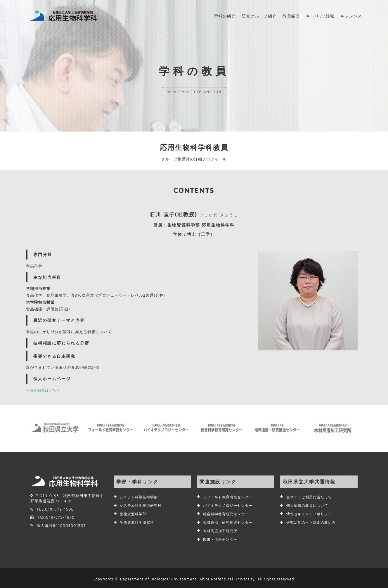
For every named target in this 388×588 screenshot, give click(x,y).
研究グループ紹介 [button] (259, 16)
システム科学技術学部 (140, 497)
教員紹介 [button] (291, 16)
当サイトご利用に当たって (311, 497)
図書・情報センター (221, 538)
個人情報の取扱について (309, 505)
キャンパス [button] (351, 16)
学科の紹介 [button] (225, 16)
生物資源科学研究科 (144, 521)
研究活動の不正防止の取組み (313, 521)
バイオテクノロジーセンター (230, 505)
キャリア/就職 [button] (320, 16)
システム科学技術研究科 (148, 505)
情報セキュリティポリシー (311, 513)
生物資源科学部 (134, 513)
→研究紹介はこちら (44, 390)
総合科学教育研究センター (228, 513)
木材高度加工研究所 (221, 530)
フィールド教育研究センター (230, 497)
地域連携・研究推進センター (230, 521)
